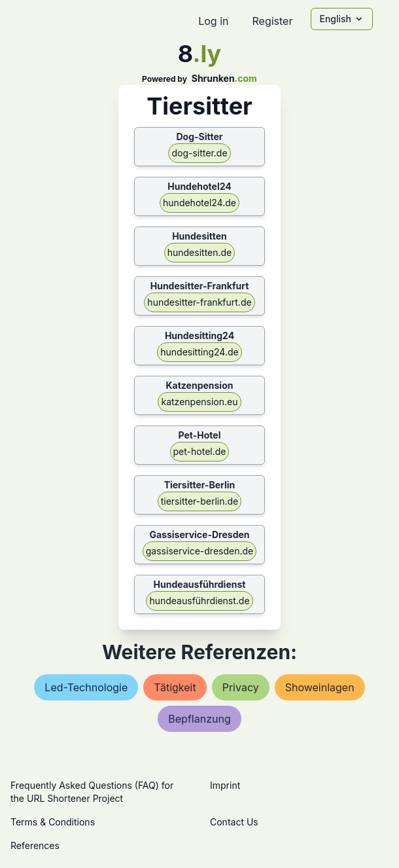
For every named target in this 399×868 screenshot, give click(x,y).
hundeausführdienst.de (199, 601)
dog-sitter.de (199, 153)
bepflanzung (199, 719)
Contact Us (234, 822)
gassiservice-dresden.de (199, 551)
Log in (213, 21)
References (35, 845)
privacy (241, 687)
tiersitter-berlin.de (200, 501)
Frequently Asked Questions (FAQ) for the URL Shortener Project (92, 792)
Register (272, 21)
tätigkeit (175, 687)
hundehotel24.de (199, 203)
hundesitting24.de (199, 352)
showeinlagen (320, 687)
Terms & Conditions (53, 822)
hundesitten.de (200, 252)
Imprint (225, 785)
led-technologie (86, 687)
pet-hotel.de (200, 451)
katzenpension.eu (199, 402)
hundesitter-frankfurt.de (199, 302)
